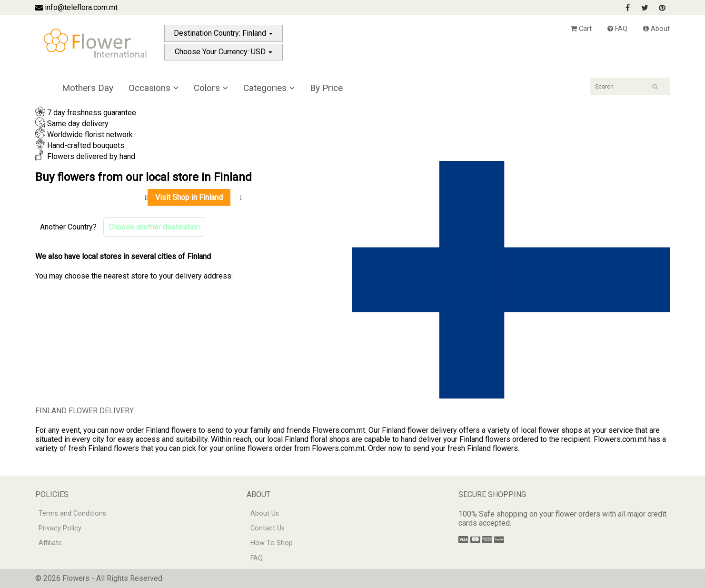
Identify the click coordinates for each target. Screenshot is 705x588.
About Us (265, 513)
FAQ (617, 29)
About (656, 29)
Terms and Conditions (72, 513)
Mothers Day (88, 88)
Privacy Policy (60, 528)
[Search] (630, 86)
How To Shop (272, 543)
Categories (269, 88)
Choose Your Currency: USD (223, 52)
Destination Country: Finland (223, 33)
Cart (581, 29)
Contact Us (268, 528)
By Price (326, 88)
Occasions (154, 88)
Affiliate (50, 543)
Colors (211, 88)
